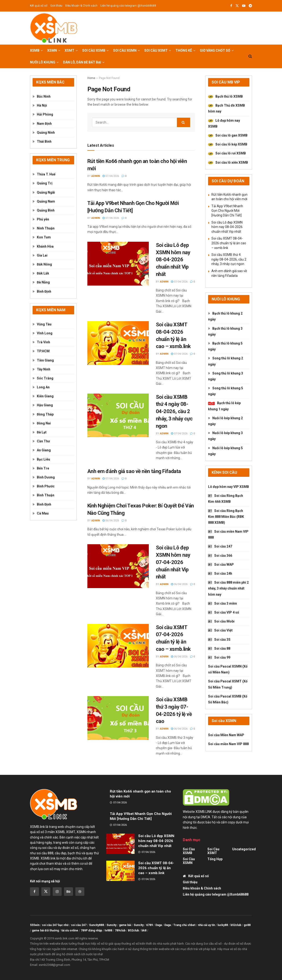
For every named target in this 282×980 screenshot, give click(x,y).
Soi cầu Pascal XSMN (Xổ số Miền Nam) (228, 669)
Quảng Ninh (44, 133)
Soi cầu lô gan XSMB (228, 135)
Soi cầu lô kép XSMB (228, 144)
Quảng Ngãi (44, 192)
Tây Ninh (41, 369)
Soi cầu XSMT (156, 50)
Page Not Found (109, 78)
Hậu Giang (43, 405)
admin (96, 176)
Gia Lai (40, 255)
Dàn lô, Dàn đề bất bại (82, 62)
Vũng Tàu (42, 324)
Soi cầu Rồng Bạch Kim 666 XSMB (226, 499)
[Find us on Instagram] (57, 892)
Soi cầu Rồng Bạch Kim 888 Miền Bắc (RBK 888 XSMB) (226, 517)
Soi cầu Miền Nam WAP (226, 735)
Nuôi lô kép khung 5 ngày (225, 451)
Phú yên (41, 219)
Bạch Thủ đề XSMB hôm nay (226, 108)
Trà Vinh (41, 342)
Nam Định (42, 124)
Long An (41, 387)
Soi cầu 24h (220, 573)
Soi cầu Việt (220, 630)
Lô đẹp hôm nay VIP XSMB (229, 487)
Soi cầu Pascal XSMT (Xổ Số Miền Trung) (228, 684)
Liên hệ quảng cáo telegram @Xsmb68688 (128, 6)
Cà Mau (41, 513)
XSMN (52, 50)
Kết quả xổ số (39, 6)
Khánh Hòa (43, 246)
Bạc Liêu (41, 459)
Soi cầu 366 (220, 556)
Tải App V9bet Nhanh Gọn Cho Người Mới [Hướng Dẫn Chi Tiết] (227, 211)
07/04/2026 (111, 176)
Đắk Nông (42, 264)
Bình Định (42, 291)
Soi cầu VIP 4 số (224, 612)
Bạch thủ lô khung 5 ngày (225, 346)
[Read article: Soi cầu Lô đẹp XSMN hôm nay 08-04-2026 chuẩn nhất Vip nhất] (118, 264)
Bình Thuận (43, 495)
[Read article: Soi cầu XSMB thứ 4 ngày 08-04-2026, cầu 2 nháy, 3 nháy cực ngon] (118, 415)
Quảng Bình (44, 210)
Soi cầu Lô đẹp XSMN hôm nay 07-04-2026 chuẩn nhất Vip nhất (173, 562)
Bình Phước (44, 486)
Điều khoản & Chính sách (81, 6)
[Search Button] (250, 56)
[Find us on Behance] (68, 892)
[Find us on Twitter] (46, 892)
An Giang (42, 450)
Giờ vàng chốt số (215, 50)
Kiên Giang (43, 396)
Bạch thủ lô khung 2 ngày (225, 316)
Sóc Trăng (43, 378)
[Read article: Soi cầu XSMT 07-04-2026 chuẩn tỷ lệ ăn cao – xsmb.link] (118, 646)
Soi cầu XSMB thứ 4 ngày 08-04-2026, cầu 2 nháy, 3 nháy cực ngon (174, 411)
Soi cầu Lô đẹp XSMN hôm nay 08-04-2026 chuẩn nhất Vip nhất (173, 260)
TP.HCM (41, 351)
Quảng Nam (44, 201)
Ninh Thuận (44, 228)
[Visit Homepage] (54, 28)
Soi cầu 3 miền (222, 603)
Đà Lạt (40, 432)
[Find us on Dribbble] (80, 892)
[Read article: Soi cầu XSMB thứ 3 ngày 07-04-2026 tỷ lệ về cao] (118, 718)
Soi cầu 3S (219, 639)
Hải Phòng (43, 114)
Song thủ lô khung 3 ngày (226, 376)
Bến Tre (41, 468)
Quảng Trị (43, 183)
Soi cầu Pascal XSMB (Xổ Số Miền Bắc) (228, 699)
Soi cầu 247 (220, 546)
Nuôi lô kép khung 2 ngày (225, 421)
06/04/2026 (111, 521)
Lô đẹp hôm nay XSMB (224, 123)
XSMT (70, 50)
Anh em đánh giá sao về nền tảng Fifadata (134, 471)
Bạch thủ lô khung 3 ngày (225, 331)
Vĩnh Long (43, 333)
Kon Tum (42, 237)
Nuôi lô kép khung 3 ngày (225, 436)
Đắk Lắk (41, 273)
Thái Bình (42, 141)
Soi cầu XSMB (94, 50)
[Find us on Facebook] (34, 892)
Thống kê (184, 50)
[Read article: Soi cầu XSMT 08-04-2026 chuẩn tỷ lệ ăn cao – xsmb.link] (118, 343)
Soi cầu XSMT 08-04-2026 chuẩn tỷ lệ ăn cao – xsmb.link (229, 243)
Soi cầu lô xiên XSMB (228, 162)
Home (91, 78)
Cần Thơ (41, 441)
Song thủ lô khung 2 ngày (226, 361)
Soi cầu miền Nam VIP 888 (228, 534)
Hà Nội (40, 105)
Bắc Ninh (42, 96)
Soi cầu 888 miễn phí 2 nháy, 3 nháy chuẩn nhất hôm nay (228, 588)
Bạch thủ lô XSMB (225, 96)
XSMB (35, 50)
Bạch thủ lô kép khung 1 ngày (224, 406)
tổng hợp (215, 859)
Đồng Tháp (43, 414)
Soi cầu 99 (219, 657)
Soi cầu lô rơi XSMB (227, 153)
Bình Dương (44, 477)
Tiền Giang (43, 360)
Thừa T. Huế (44, 174)
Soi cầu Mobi (221, 621)
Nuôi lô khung (43, 62)
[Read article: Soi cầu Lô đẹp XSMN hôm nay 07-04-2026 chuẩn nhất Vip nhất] (118, 566)
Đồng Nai (42, 423)
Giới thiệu (56, 6)
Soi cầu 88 (219, 648)
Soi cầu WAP (221, 565)
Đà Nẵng (41, 282)
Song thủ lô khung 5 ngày (226, 391)
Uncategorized (244, 849)
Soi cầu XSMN (125, 50)
